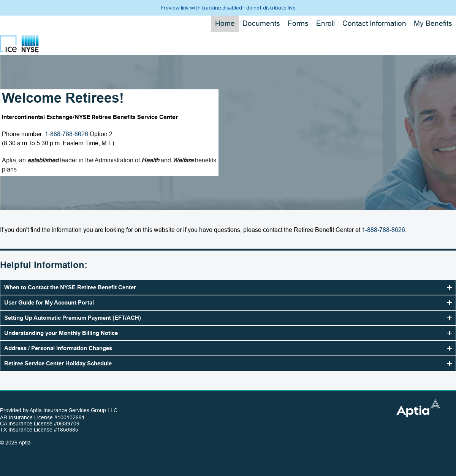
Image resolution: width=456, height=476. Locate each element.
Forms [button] (298, 23)
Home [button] (225, 23)
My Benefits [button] (433, 23)
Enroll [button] (325, 23)
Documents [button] (261, 23)
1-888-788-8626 (66, 134)
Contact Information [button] (374, 23)
